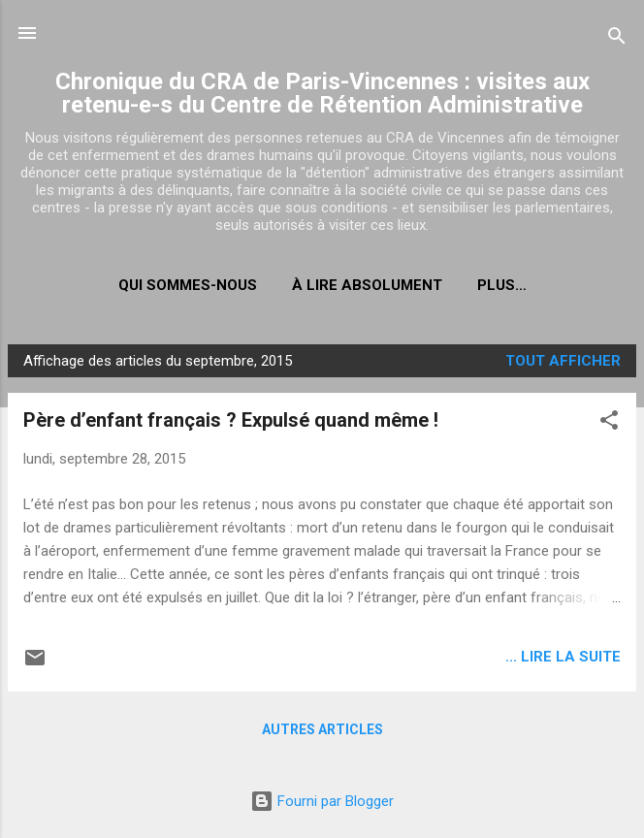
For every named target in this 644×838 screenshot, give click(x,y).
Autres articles (322, 729)
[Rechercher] (617, 39)
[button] (609, 423)
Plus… (502, 285)
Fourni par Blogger (322, 801)
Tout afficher (563, 361)
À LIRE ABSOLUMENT (367, 285)
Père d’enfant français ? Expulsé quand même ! (231, 420)
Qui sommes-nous (188, 285)
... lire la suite (563, 657)
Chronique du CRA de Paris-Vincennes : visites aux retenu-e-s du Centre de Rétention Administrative (322, 93)
